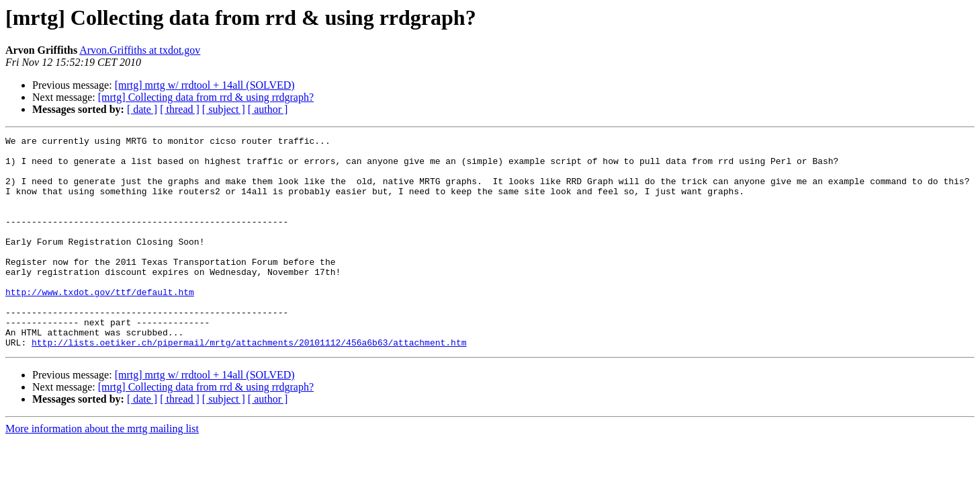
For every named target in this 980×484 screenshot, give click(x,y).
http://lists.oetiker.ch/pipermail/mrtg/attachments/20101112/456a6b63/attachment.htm (249, 385)
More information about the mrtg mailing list (102, 471)
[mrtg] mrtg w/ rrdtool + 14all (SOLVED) (205, 85)
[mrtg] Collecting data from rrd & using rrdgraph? (206, 97)
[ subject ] (224, 109)
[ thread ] (180, 109)
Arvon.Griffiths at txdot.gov (140, 50)
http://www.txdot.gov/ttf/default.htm (100, 324)
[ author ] (268, 109)
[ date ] (142, 109)
